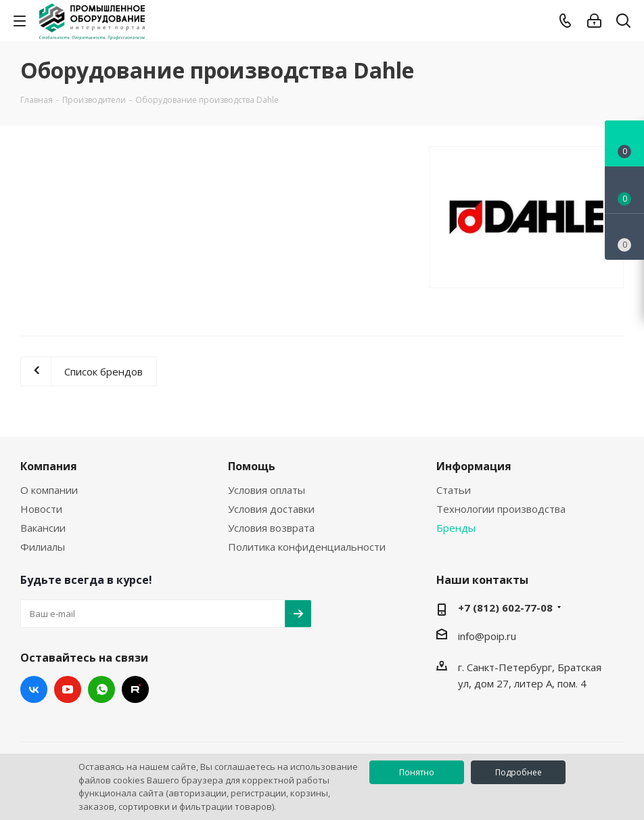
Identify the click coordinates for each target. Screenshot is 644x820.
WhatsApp (101, 689)
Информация (474, 466)
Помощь (252, 466)
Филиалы (43, 547)
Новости (41, 509)
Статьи (454, 490)
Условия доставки (271, 509)
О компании (49, 490)
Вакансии (43, 528)
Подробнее (519, 772)
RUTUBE (135, 689)
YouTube (68, 689)
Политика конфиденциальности (307, 547)
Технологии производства (501, 509)
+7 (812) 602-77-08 (505, 608)
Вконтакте (34, 689)
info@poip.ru (487, 636)
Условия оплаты (267, 490)
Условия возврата (271, 528)
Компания (49, 466)
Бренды (456, 528)
